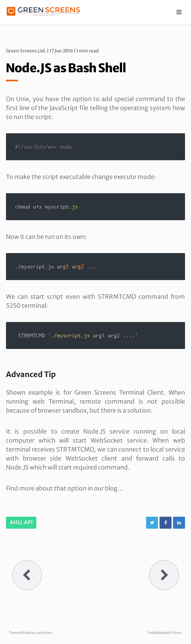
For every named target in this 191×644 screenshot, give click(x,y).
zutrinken (44, 633)
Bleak (26, 633)
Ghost (177, 633)
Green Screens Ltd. (26, 51)
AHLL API (21, 522)
